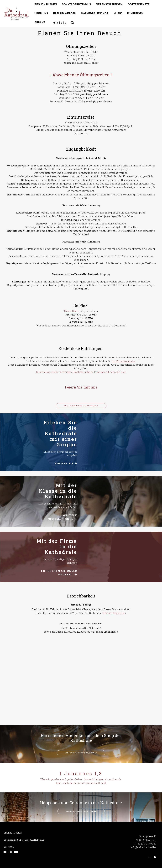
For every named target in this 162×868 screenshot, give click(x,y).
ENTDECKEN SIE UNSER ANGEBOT (59, 573)
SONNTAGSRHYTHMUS (76, 4)
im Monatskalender (123, 361)
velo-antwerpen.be (114, 613)
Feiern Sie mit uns (81, 387)
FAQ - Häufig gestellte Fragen (81, 406)
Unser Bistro (72, 311)
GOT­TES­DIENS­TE (138, 4)
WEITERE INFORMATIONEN (62, 517)
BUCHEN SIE (66, 463)
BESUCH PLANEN (46, 4)
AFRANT (40, 22)
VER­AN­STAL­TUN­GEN (109, 4)
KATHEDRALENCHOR (95, 13)
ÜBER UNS (41, 13)
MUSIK (118, 13)
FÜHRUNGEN (135, 13)
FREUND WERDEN (65, 13)
